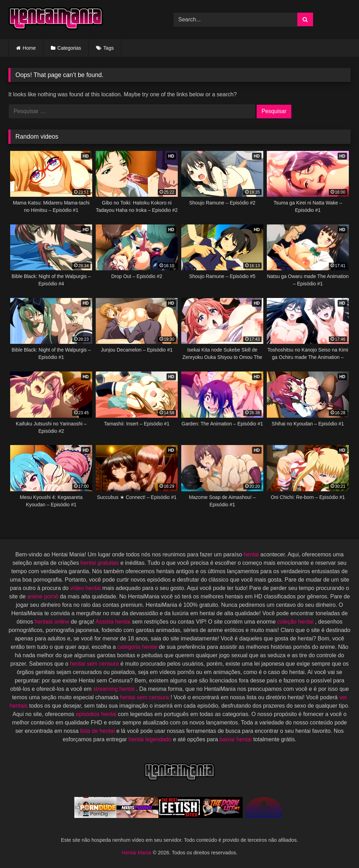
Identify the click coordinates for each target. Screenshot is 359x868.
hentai (252, 554)
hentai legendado (151, 739)
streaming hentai (115, 689)
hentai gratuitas (101, 563)
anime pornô (44, 596)
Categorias (69, 48)
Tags (109, 48)
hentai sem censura (95, 664)
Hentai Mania (137, 853)
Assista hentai (114, 622)
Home (29, 48)
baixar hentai (236, 739)
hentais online (53, 622)
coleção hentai (296, 622)
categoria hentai (138, 647)
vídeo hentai (86, 588)
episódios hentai (97, 714)
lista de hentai (98, 731)
